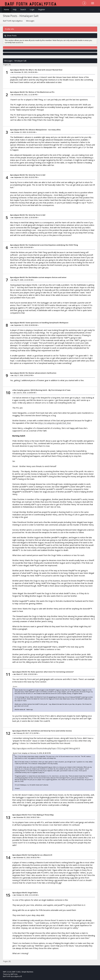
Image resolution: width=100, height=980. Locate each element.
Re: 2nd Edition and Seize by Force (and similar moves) (50, 731)
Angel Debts (33, 893)
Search (23, 9)
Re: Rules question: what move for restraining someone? (51, 672)
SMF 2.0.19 (7, 972)
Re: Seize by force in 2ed (36, 175)
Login (32, 9)
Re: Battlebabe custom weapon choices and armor (46, 277)
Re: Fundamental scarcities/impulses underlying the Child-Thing (52, 245)
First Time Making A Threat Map (41, 815)
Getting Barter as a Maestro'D (40, 855)
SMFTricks (14, 974)
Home (6, 9)
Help (15, 9)
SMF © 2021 (16, 972)
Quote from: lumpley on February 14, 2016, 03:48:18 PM (32, 753)
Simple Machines (27, 972)
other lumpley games (21, 390)
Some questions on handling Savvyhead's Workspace (47, 323)
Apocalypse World (17, 70)
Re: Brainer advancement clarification (41, 373)
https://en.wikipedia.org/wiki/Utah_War (55, 423)
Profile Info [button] (9, 29)
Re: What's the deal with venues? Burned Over (44, 70)
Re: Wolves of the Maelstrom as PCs (40, 92)
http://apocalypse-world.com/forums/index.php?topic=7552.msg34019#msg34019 (46, 748)
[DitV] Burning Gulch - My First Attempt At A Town (51, 390)
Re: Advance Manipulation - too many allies (43, 130)
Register (42, 9)
